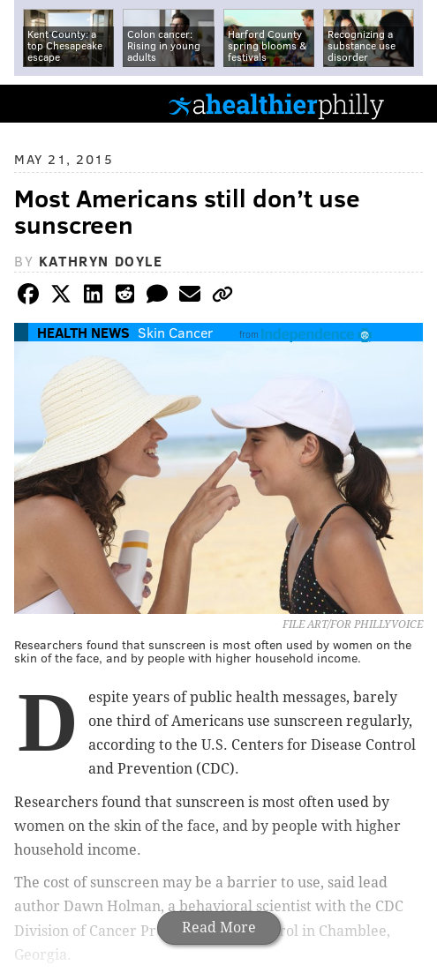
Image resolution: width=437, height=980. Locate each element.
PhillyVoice (43, 103)
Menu (409, 104)
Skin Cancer (175, 332)
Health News (83, 332)
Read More (219, 928)
